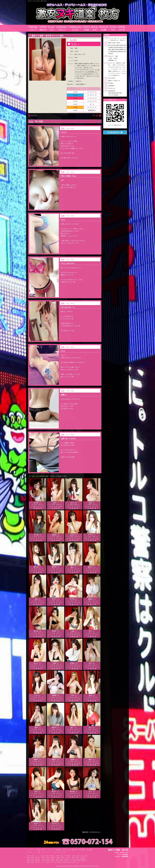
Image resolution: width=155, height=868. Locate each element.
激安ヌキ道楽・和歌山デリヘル (35, 862)
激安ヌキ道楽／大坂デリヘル (71, 862)
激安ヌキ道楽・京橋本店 (49, 858)
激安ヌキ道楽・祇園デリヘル (81, 861)
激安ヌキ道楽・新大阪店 (79, 858)
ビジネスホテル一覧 (59, 852)
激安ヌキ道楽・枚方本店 (34, 859)
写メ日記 (82, 850)
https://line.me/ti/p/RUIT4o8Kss (115, 127)
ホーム (30, 1)
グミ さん (95, 115)
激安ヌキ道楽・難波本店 (47, 856)
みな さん (34, 115)
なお (45, 1)
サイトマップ (46, 852)
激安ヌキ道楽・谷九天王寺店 (80, 856)
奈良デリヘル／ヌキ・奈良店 (53, 862)
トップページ (31, 850)
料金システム (42, 850)
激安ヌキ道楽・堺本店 (48, 859)
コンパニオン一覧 (38, 1)
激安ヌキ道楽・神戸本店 (34, 861)
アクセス (30, 852)
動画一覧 (74, 850)
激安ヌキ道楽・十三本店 (64, 858)
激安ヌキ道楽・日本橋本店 (63, 856)
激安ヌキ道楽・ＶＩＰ (33, 856)
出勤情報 (58, 850)
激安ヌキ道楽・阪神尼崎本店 (79, 859)
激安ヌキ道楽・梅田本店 (34, 858)
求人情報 (89, 850)
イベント (50, 850)
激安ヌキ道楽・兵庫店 (48, 861)
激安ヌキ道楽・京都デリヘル (64, 861)
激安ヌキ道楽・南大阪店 (62, 859)
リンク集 (37, 852)
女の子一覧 (66, 850)
